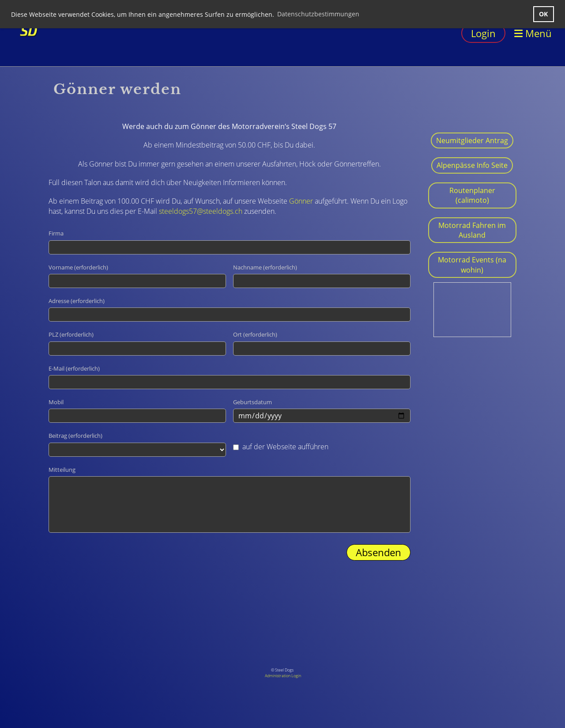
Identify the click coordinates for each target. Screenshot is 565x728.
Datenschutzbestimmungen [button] (318, 14)
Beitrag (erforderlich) (75, 436)
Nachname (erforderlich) (265, 267)
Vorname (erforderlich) (78, 267)
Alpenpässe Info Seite (472, 165)
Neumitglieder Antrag (472, 140)
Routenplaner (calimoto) (472, 195)
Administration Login (283, 676)
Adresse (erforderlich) (77, 301)
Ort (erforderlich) (255, 334)
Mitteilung (62, 470)
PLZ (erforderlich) (71, 334)
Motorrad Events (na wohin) (472, 265)
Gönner (301, 201)
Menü (533, 33)
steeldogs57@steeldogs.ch (201, 211)
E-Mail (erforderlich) (74, 368)
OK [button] (543, 14)
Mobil (56, 402)
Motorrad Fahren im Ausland (472, 230)
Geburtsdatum (252, 402)
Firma (56, 233)
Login (483, 33)
